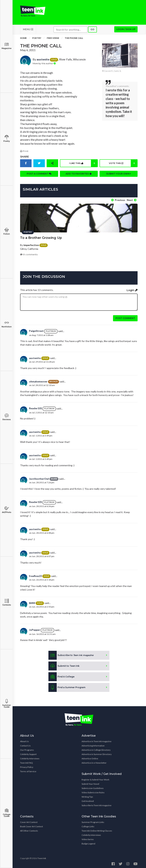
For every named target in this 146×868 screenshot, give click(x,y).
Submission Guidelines (93, 787)
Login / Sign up (126, 30)
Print (24, 152)
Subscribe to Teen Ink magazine (96, 804)
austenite (43, 61)
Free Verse (53, 39)
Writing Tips (87, 796)
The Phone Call (74, 39)
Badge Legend (88, 843)
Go (92, 31)
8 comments (29, 254)
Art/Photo (7, 510)
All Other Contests (29, 830)
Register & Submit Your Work (95, 779)
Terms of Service (28, 770)
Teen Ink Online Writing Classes (97, 830)
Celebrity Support (28, 753)
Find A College (61, 676)
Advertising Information (93, 745)
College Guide (7, 813)
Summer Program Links (93, 821)
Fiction (7, 231)
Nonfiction (7, 324)
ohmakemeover (38, 381)
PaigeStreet (36, 330)
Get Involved (88, 800)
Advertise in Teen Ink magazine (96, 740)
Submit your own (119, 175)
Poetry (7, 139)
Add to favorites (79, 175)
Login (132, 289)
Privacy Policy (27, 766)
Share (24, 158)
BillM (32, 602)
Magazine (7, 46)
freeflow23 (35, 575)
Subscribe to (71, 654)
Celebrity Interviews (30, 758)
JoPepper (35, 629)
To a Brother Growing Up (41, 237)
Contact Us (25, 745)
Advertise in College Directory (96, 749)
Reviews (7, 417)
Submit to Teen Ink (64, 665)
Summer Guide (7, 704)
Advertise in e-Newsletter (94, 762)
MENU (28, 30)
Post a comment (39, 175)
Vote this (123, 164)
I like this (83, 164)
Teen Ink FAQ (26, 762)
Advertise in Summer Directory (97, 753)
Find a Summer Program (67, 687)
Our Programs (27, 749)
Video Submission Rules (93, 792)
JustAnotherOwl (39, 478)
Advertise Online (90, 758)
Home (23, 39)
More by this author (44, 65)
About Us (24, 740)
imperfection (31, 244)
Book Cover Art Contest (31, 826)
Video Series (88, 838)
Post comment (125, 317)
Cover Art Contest (29, 821)
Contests (7, 602)
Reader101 (36, 408)
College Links (88, 826)
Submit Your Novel (90, 783)
